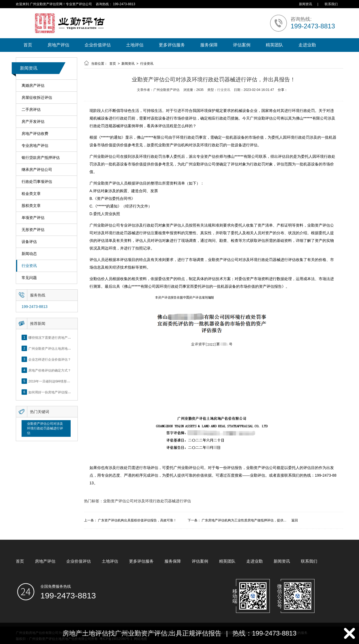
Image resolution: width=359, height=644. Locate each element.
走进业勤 (307, 45)
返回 (295, 520)
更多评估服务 (172, 45)
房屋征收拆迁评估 (37, 98)
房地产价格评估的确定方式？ (50, 370)
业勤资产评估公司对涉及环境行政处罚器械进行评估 (45, 428)
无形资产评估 (33, 230)
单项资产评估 (33, 218)
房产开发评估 (33, 122)
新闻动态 (29, 254)
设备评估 (29, 242)
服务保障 (209, 45)
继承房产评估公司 (37, 170)
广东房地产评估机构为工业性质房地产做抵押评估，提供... (244, 520)
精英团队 (274, 45)
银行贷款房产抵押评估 (41, 158)
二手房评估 (31, 110)
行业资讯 (29, 266)
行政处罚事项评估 (37, 182)
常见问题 (29, 278)
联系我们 (331, 4)
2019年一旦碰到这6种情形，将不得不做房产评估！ (66, 381)
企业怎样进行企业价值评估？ (50, 359)
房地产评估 (58, 45)
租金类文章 (31, 194)
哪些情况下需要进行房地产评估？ (53, 337)
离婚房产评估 (33, 86)
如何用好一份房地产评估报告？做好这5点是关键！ (65, 392)
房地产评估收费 (35, 134)
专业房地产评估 (35, 146)
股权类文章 (31, 206)
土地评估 (135, 45)
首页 (28, 45)
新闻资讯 (306, 4)
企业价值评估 (98, 45)
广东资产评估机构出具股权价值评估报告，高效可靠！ (137, 520)
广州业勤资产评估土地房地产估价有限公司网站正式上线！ (71, 348)
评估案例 (242, 45)
